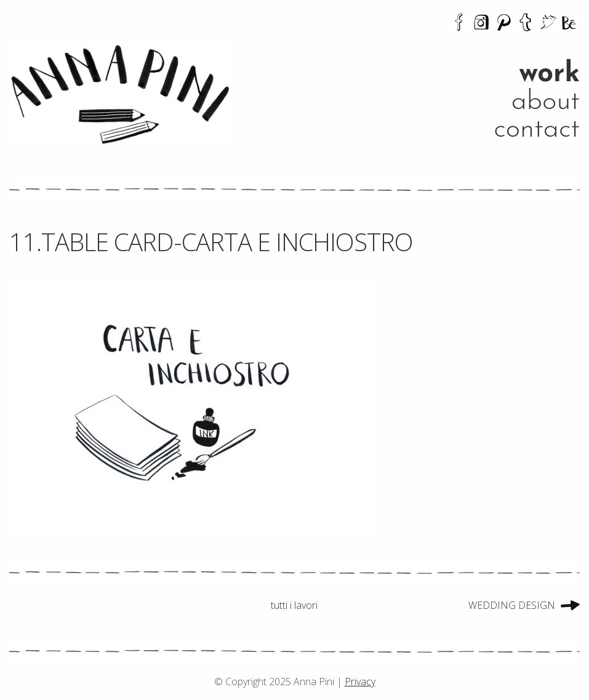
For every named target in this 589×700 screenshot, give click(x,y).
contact (537, 130)
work (549, 74)
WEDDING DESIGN (512, 605)
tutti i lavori (294, 605)
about (546, 102)
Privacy (360, 682)
